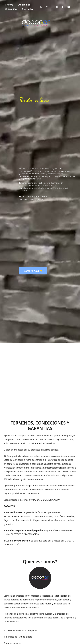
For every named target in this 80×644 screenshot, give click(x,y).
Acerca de (24, 5)
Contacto (27, 9)
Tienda (9, 5)
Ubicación (11, 9)
